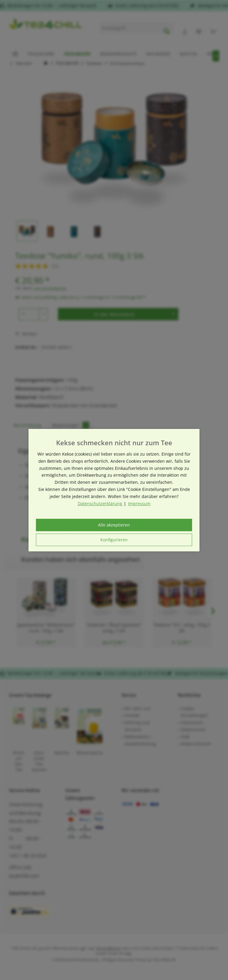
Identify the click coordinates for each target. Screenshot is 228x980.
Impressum (139, 503)
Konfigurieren (114, 540)
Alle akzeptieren (114, 525)
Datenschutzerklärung (100, 503)
